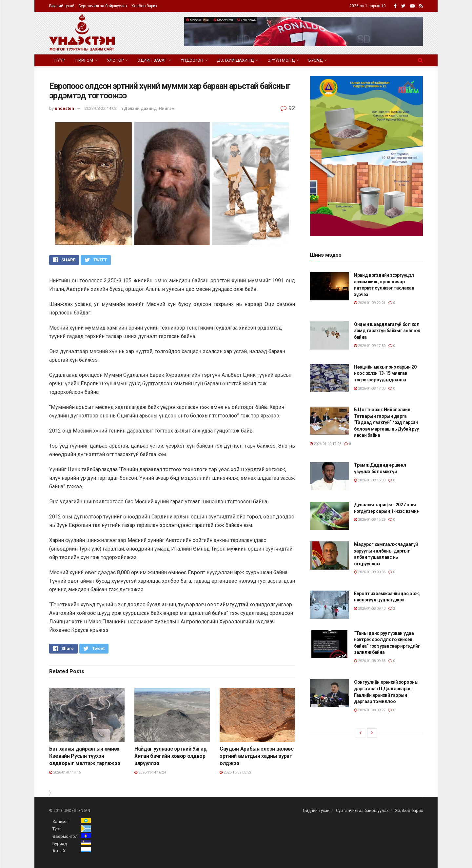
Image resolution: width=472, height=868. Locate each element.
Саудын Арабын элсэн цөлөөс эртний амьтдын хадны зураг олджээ (257, 756)
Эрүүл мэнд (281, 60)
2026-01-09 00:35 (370, 572)
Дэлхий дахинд (235, 60)
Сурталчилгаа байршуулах (103, 6)
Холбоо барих (144, 6)
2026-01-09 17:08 (325, 444)
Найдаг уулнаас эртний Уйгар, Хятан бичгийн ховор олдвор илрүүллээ (171, 756)
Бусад (315, 60)
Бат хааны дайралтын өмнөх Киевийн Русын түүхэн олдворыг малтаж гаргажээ (85, 756)
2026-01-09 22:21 (370, 303)
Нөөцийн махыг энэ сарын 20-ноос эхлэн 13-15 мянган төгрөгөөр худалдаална (386, 373)
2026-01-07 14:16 (65, 772)
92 (288, 108)
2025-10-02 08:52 (235, 772)
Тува (57, 829)
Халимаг (61, 822)
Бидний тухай (62, 6)
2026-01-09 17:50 (370, 346)
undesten (64, 108)
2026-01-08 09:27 (370, 710)
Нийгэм (84, 60)
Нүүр (60, 60)
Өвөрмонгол (65, 836)
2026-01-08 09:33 (370, 661)
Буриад (60, 844)
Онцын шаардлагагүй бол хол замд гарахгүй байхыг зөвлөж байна (387, 331)
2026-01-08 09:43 (370, 608)
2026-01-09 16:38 (370, 480)
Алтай (59, 851)
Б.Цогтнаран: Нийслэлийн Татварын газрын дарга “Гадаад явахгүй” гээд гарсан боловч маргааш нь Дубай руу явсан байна (386, 422)
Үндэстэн (192, 60)
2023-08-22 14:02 (101, 108)
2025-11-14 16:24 (150, 772)
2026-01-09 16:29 (370, 520)
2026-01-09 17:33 (370, 388)
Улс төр (115, 60)
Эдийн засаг (152, 60)
